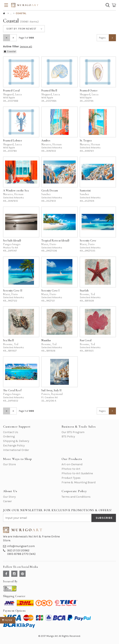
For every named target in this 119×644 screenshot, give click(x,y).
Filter (7, 620)
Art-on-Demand (72, 464)
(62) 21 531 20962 (18, 550)
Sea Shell (8, 340)
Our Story (9, 497)
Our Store (9, 464)
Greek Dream (50, 191)
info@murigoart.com (21, 546)
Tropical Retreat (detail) (55, 241)
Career (7, 501)
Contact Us (11, 432)
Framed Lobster (13, 141)
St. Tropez (86, 141)
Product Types (71, 478)
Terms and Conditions (76, 497)
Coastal (10, 51)
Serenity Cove (88, 241)
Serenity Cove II (13, 291)
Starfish (84, 291)
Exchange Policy (14, 445)
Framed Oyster (89, 90)
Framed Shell (49, 90)
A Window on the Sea (16, 191)
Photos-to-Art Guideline (77, 473)
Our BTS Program (73, 432)
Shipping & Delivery (16, 441)
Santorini (85, 191)
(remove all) (26, 47)
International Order (16, 450)
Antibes (46, 141)
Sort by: (21, 29)
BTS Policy (68, 436)
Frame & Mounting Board (79, 482)
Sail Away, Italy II (51, 390)
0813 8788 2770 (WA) (21, 554)
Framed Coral (11, 90)
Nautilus (46, 340)
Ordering (9, 436)
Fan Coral (86, 340)
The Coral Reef (12, 390)
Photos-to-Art (71, 469)
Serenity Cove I (50, 291)
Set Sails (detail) (12, 241)
